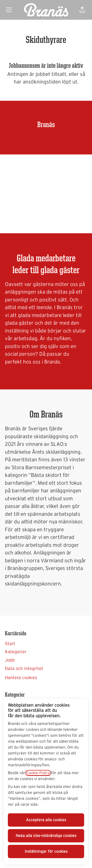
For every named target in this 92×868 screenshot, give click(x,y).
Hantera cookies (21, 678)
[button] (82, 10)
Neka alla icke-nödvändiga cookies (46, 836)
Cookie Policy (38, 773)
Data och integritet (24, 669)
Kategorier (16, 652)
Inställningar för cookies (46, 851)
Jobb (10, 660)
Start (10, 644)
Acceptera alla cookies (46, 820)
